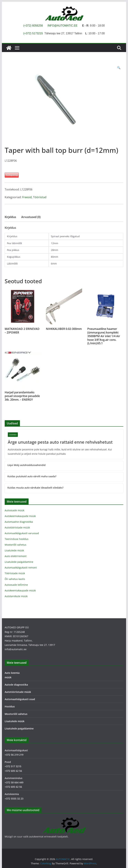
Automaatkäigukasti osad (20, 699)
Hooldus (10, 706)
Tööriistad (40, 197)
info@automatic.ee (16, 649)
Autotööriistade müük (17, 527)
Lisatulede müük (14, 550)
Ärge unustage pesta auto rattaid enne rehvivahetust (60, 442)
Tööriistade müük (15, 573)
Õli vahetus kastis (15, 579)
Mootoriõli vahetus (16, 545)
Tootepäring (12, 175)
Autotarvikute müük (16, 596)
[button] (119, 68)
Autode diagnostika (16, 685)
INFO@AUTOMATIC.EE (62, 26)
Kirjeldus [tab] (10, 217)
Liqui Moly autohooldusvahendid (27, 465)
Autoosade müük (14, 510)
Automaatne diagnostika (19, 522)
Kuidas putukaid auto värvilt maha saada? (32, 476)
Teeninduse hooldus (17, 539)
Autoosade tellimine (16, 585)
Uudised (13, 435)
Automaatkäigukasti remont (21, 568)
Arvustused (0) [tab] (31, 217)
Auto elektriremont (16, 556)
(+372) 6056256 (33, 26)
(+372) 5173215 (33, 33)
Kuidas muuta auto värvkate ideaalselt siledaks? (35, 488)
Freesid (27, 197)
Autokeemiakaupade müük (20, 516)
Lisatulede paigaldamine (19, 562)
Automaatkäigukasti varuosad (22, 533)
